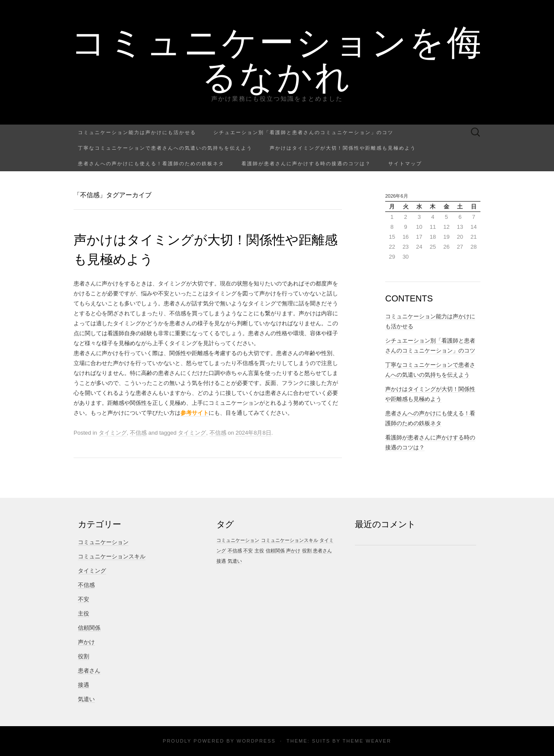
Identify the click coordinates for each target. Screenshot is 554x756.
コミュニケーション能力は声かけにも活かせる (137, 132)
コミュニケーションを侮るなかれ (277, 58)
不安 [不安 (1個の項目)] (248, 551)
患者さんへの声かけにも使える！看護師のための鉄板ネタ (151, 163)
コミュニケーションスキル (112, 556)
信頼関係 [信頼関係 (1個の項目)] (275, 551)
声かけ (86, 642)
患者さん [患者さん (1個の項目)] (322, 551)
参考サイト (195, 413)
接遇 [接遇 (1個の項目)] (221, 561)
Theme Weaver (367, 741)
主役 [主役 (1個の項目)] (259, 551)
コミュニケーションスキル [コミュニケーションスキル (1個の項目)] (290, 540)
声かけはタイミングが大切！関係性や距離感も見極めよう (343, 148)
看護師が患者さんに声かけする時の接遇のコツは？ (306, 163)
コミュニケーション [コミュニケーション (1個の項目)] (238, 540)
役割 (84, 656)
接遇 (84, 685)
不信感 (138, 433)
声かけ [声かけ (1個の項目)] (293, 551)
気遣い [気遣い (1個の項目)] (235, 561)
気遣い (86, 699)
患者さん (89, 671)
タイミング (113, 433)
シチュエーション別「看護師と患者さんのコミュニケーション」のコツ (303, 132)
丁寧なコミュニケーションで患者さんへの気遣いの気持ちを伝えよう (165, 148)
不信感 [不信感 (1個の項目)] (235, 551)
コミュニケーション (103, 542)
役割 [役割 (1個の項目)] (307, 551)
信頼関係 (89, 628)
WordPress (256, 741)
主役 (84, 613)
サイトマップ (405, 163)
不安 (84, 599)
